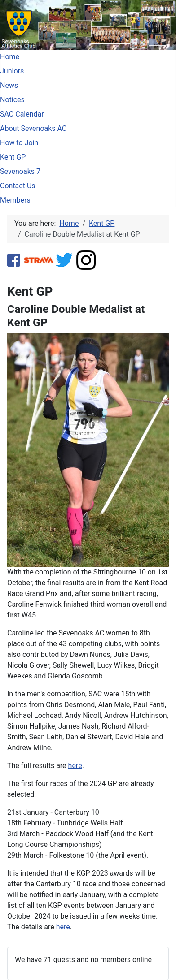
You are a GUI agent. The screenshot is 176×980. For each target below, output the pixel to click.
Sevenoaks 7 (20, 171)
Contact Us (18, 186)
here (75, 766)
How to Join (19, 143)
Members (15, 200)
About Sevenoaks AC (33, 128)
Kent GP (13, 157)
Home (10, 57)
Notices (12, 100)
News (9, 85)
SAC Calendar (22, 114)
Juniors (12, 71)
